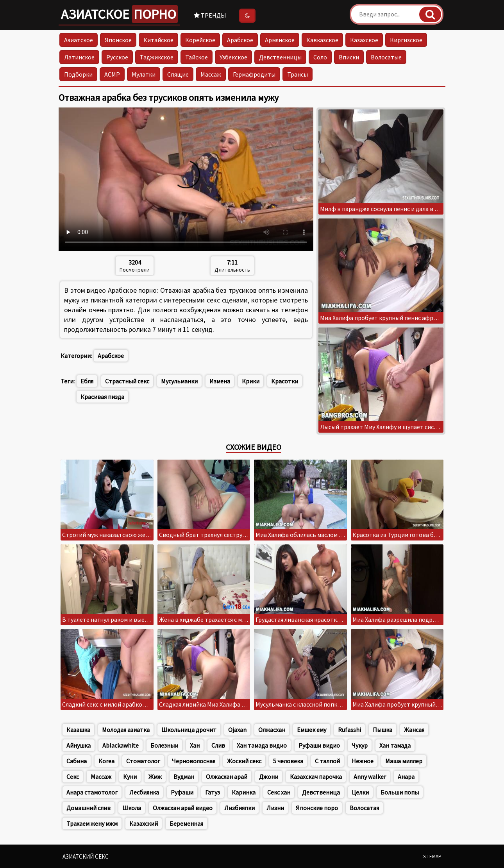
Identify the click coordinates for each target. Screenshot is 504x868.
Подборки (78, 74)
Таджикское (157, 57)
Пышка (382, 730)
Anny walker (370, 777)
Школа (132, 808)
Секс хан (279, 792)
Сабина (77, 761)
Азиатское (119, 14)
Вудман (184, 777)
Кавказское (322, 40)
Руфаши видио (319, 745)
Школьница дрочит (189, 730)
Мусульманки (179, 381)
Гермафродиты (254, 74)
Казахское (364, 40)
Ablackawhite (121, 745)
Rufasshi (349, 730)
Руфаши (182, 792)
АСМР (112, 74)
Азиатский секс (86, 856)
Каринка (244, 792)
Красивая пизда (102, 397)
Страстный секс (127, 381)
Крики (251, 381)
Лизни (275, 808)
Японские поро (317, 808)
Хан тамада (395, 745)
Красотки (285, 381)
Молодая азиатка (126, 730)
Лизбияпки (239, 808)
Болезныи (164, 745)
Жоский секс (244, 761)
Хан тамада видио (262, 745)
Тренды (210, 15)
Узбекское (233, 57)
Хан (195, 745)
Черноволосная (194, 761)
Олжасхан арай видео (183, 808)
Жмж (155, 777)
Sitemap (432, 856)
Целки (360, 792)
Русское (117, 57)
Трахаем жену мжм (92, 823)
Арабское (240, 40)
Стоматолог (143, 761)
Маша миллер (404, 761)
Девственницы (280, 57)
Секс (73, 777)
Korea (106, 761)
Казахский (144, 823)
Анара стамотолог (92, 792)
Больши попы (400, 792)
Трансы (298, 74)
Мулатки (144, 74)
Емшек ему (312, 730)
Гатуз (213, 792)
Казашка (78, 730)
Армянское (280, 40)
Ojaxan (237, 730)
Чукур (360, 745)
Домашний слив (88, 808)
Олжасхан (272, 730)
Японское (118, 40)
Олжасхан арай (227, 777)
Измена (220, 381)
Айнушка (79, 745)
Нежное (363, 761)
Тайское (197, 57)
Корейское (200, 40)
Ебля (87, 381)
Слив (218, 745)
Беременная (186, 823)
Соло (320, 57)
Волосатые (386, 57)
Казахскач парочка (316, 777)
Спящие (178, 74)
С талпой (327, 761)
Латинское (79, 57)
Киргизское (406, 40)
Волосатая (364, 808)
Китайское (158, 40)
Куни (130, 777)
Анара (406, 777)
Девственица (321, 792)
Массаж (211, 74)
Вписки (349, 57)
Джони (269, 777)
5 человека (288, 761)
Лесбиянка (144, 792)
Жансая (414, 730)
